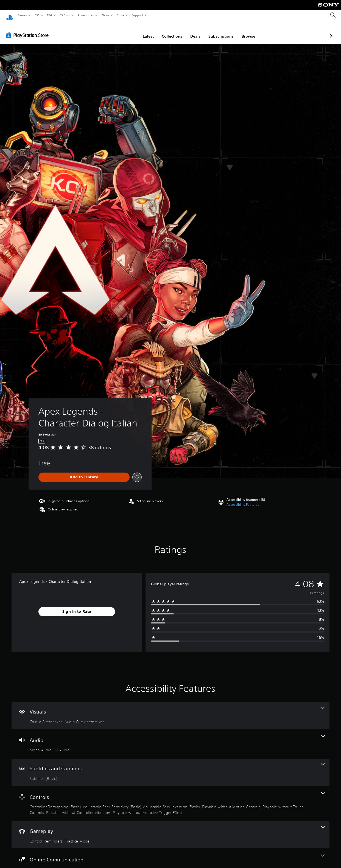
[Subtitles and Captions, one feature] (170, 767)
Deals (166, 31)
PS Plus (65, 15)
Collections (143, 31)
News (106, 15)
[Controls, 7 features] (170, 798)
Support (137, 15)
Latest (119, 31)
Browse (219, 31)
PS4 (49, 15)
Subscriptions (192, 31)
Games (22, 15)
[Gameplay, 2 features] (170, 830)
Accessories (85, 15)
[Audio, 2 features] (170, 739)
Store (120, 15)
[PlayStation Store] (29, 30)
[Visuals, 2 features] (170, 710)
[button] (243, 499)
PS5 (37, 15)
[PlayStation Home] (10, 15)
